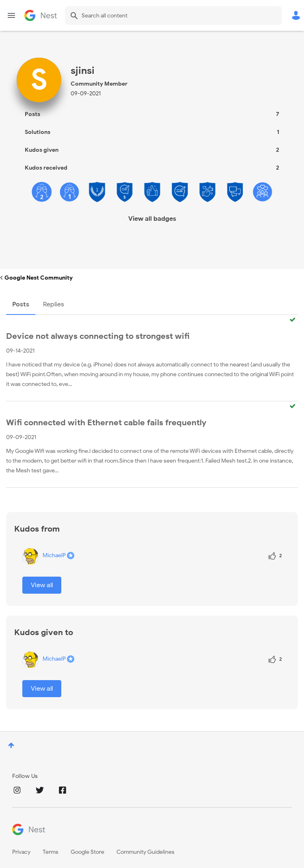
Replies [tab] (54, 304)
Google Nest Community (41, 15)
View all (42, 585)
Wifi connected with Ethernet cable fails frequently (106, 423)
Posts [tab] (21, 304)
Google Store (87, 852)
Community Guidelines (146, 852)
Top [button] (11, 745)
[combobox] (173, 15)
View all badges (152, 219)
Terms (51, 852)
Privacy (21, 852)
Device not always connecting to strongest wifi (98, 336)
